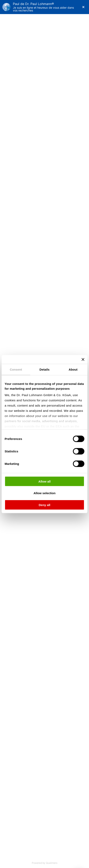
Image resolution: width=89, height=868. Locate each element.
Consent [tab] (16, 369)
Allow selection (44, 493)
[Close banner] (83, 359)
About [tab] (73, 369)
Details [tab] (44, 369)
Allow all (45, 481)
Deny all (44, 505)
